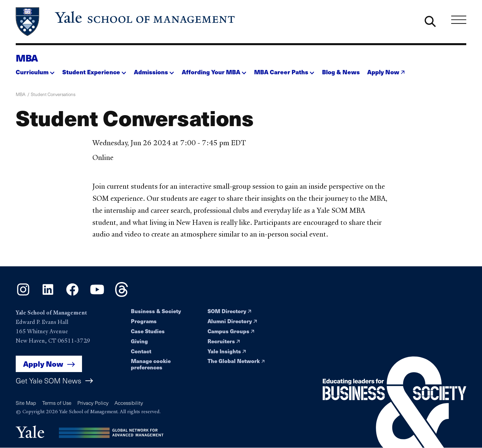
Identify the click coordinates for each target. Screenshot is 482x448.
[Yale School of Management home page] (126, 22)
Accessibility (129, 403)
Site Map (26, 403)
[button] (35, 70)
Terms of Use (57, 403)
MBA (27, 58)
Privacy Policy (93, 403)
